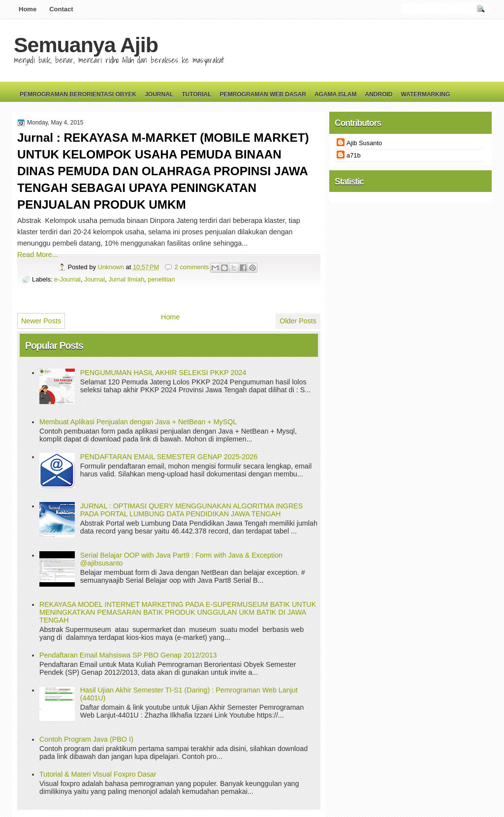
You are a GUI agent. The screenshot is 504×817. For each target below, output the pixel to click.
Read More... (38, 254)
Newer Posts (41, 321)
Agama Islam (336, 94)
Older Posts (298, 321)
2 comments (191, 267)
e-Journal (67, 279)
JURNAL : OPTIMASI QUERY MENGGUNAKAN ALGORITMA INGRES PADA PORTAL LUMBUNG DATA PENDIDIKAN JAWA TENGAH (192, 510)
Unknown (111, 267)
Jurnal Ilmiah (126, 279)
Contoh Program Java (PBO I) (86, 739)
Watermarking (425, 94)
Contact (61, 9)
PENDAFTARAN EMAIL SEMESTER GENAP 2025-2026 (169, 457)
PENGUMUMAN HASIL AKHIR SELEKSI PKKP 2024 (163, 373)
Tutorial (196, 94)
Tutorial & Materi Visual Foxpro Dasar (98, 774)
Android (378, 94)
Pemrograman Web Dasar (263, 94)
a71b (354, 155)
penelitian (161, 279)
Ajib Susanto (364, 143)
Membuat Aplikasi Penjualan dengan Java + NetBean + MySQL (138, 422)
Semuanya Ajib (86, 45)
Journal (159, 94)
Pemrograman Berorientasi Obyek (78, 94)
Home (28, 9)
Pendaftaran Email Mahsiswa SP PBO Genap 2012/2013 (128, 655)
